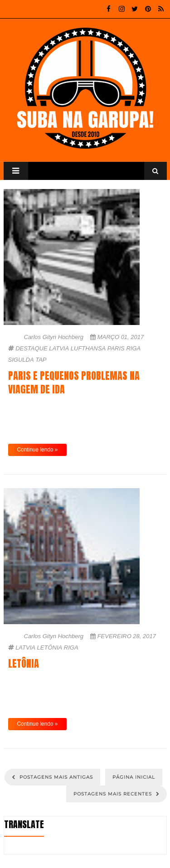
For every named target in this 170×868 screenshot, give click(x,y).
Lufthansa (88, 348)
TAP (41, 360)
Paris (116, 348)
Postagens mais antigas (55, 777)
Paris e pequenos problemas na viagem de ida (74, 383)
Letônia (50, 647)
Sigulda (21, 360)
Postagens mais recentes (114, 794)
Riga (133, 348)
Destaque (32, 348)
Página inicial (134, 777)
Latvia (59, 348)
